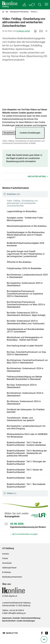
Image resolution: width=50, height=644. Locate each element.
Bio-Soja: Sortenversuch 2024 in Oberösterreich (22, 386)
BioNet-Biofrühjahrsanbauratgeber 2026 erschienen (26, 244)
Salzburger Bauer (9, 568)
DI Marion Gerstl (23, 31)
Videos (12, 493)
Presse (5, 558)
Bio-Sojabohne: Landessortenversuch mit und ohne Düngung (26, 427)
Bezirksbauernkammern (12, 577)
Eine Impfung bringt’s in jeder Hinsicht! (25, 346)
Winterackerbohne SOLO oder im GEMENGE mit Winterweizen (27, 435)
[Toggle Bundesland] (32, 5)
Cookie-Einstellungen (26, 621)
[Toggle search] (40, 5)
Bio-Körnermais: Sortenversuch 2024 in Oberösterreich (25, 370)
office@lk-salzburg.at (17, 613)
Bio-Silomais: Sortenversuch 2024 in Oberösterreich (24, 403)
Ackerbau (13, 194)
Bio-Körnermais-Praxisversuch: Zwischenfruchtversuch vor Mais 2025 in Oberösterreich (26, 305)
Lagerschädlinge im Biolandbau (22, 211)
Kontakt (16, 618)
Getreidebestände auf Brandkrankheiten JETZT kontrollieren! (25, 330)
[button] (46, 4)
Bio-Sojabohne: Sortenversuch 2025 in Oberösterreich (25, 284)
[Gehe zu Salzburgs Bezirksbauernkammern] (24, 5)
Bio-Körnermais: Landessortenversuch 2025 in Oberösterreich (27, 276)
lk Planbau (7, 572)
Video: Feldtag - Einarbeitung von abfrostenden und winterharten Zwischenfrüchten (22, 203)
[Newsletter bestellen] (10, 633)
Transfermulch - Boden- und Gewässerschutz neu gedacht (21, 419)
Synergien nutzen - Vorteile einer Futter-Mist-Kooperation (25, 219)
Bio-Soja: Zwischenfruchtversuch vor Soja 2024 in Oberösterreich (26, 353)
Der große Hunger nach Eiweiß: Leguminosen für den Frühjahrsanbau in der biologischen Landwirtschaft (26, 254)
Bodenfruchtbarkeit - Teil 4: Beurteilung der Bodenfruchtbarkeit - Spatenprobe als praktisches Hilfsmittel (27, 453)
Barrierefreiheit (9, 621)
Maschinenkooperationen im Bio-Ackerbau (27, 226)
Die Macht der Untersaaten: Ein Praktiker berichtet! (26, 411)
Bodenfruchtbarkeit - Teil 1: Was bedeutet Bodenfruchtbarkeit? (26, 485)
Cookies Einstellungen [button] (30, 133)
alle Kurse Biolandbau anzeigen (25, 534)
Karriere (6, 554)
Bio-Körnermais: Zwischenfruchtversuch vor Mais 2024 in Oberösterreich (27, 361)
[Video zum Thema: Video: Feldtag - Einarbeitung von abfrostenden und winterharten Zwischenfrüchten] (25, 86)
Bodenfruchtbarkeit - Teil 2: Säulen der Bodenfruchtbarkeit (25, 471)
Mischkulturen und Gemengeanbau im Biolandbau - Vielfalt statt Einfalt (25, 339)
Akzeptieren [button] (9, 133)
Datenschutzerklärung (13, 119)
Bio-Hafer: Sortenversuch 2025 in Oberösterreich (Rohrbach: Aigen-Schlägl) (26, 314)
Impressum (7, 618)
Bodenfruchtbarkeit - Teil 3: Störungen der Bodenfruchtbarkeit (26, 463)
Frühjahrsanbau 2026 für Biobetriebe (24, 268)
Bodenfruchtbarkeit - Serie (19, 478)
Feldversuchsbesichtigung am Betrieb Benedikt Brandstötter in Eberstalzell (24, 378)
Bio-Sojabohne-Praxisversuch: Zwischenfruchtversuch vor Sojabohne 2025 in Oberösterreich (25, 294)
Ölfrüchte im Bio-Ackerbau (19, 262)
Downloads (7, 563)
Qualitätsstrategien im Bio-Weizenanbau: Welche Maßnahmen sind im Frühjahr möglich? (26, 235)
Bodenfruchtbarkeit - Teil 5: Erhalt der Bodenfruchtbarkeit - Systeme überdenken (26, 444)
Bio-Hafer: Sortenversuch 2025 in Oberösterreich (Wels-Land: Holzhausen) (26, 322)
